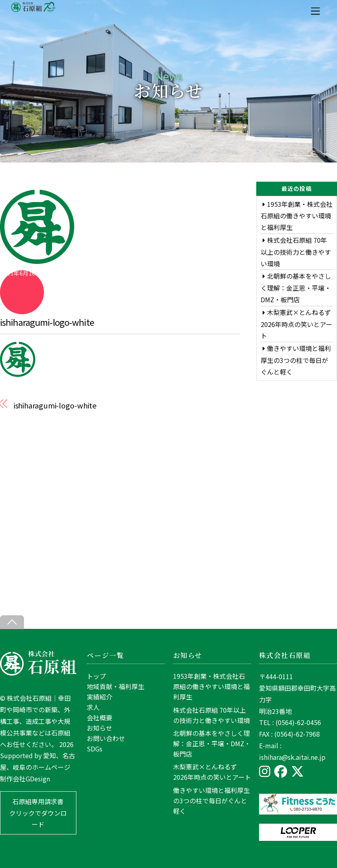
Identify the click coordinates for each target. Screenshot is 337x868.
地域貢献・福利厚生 (116, 686)
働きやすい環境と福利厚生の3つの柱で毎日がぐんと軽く (296, 360)
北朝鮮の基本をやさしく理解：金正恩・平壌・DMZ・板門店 (296, 288)
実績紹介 (100, 697)
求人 (93, 707)
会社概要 (100, 717)
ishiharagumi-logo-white (47, 322)
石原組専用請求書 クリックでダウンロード (38, 813)
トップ (96, 676)
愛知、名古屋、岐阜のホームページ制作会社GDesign (38, 767)
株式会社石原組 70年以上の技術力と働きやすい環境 (296, 252)
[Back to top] (12, 622)
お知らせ (100, 728)
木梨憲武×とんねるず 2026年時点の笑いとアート (296, 324)
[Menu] (315, 11)
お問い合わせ (106, 738)
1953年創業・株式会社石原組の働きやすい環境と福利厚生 (297, 216)
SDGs (95, 749)
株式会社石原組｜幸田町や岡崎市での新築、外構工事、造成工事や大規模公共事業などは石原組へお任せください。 (35, 721)
